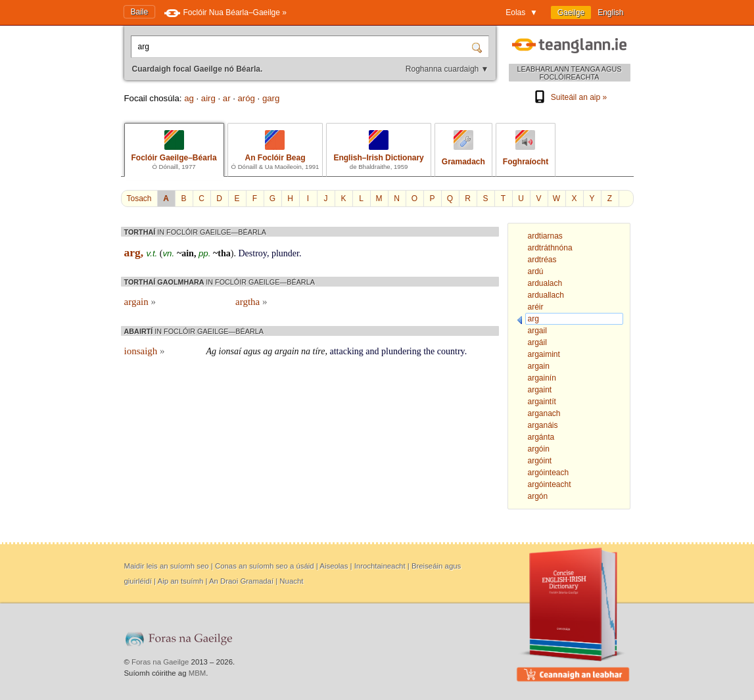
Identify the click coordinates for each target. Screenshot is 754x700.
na (306, 351)
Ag (212, 351)
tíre (319, 351)
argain (140, 302)
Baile (140, 12)
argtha (251, 302)
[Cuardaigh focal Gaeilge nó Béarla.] (302, 47)
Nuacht (291, 581)
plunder (285, 253)
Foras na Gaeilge (160, 662)
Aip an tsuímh (181, 581)
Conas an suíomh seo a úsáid (265, 566)
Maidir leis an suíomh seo (167, 566)
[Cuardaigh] (479, 47)
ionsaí (230, 351)
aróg (247, 98)
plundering (401, 351)
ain (188, 253)
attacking (347, 351)
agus (252, 351)
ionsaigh (145, 351)
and (372, 351)
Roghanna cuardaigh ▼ (447, 69)
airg (208, 98)
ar (227, 98)
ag (189, 98)
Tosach (139, 198)
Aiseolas (334, 566)
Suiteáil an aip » (569, 97)
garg (271, 98)
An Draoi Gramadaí (241, 581)
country (451, 351)
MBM (198, 673)
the (429, 351)
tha (224, 253)
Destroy (252, 253)
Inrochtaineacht (380, 566)
